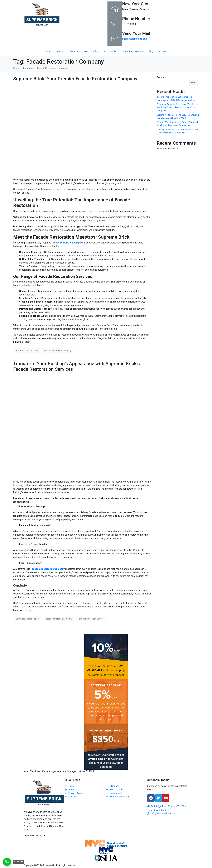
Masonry (73, 51)
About (60, 51)
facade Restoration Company (48, 569)
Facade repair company (27, 351)
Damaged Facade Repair (27, 619)
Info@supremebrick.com (135, 39)
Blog (151, 51)
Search (160, 77)
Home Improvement (133, 51)
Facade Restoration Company (57, 351)
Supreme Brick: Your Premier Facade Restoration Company (75, 79)
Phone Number (136, 19)
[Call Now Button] (7, 862)
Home (48, 51)
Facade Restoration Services (91, 619)
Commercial (110, 51)
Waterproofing (91, 51)
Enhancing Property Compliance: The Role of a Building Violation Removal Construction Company (177, 107)
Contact (163, 51)
